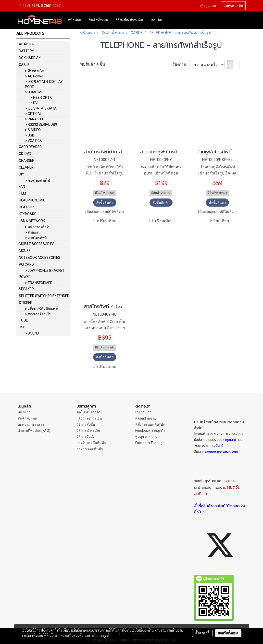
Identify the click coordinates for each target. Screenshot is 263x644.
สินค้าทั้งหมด (98, 20)
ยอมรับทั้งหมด (228, 633)
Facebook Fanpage (150, 443)
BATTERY (26, 51)
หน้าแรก (24, 412)
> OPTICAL (33, 114)
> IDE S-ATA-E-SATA (41, 108)
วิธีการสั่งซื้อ (86, 424)
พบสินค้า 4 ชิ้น (93, 64)
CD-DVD (25, 154)
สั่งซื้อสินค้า (105, 202)
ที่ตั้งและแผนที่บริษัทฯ (151, 424)
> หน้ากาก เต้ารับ (38, 227)
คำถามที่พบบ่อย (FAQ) (34, 431)
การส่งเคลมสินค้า (90, 449)
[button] (170, 20)
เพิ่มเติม (156, 20)
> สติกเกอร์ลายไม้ (38, 314)
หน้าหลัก (74, 20)
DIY (21, 174)
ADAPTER (27, 44)
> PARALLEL (34, 119)
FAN (22, 186)
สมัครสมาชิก (233, 6)
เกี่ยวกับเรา (144, 412)
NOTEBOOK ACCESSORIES (40, 258)
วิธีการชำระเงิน (88, 431)
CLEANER (26, 167)
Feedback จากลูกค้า (150, 431)
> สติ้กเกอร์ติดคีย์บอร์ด (42, 309)
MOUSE (25, 251)
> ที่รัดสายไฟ (35, 71)
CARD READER (30, 147)
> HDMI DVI (33, 92)
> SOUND (32, 333)
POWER (25, 277)
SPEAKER (26, 289)
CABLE (24, 65)
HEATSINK (27, 207)
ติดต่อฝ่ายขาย (146, 418)
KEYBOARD (28, 214)
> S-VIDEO (33, 130)
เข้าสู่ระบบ (208, 6)
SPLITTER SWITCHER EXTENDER (44, 296)
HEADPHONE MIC (32, 200)
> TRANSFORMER (39, 283)
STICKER (26, 303)
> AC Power (34, 76)
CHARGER (27, 161)
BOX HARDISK (30, 58)
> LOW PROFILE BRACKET (45, 271)
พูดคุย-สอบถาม (146, 437)
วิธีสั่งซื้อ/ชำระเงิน (129, 20)
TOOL (23, 320)
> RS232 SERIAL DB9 (41, 124)
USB (22, 327)
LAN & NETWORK (32, 221)
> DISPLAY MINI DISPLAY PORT (44, 84)
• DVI (35, 103)
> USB (30, 135)
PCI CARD (26, 264)
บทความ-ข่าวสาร (31, 424)
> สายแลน (33, 232)
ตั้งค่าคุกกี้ (202, 633)
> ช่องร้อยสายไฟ (38, 180)
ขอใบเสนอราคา (89, 412)
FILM (22, 193)
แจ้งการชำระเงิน (89, 418)
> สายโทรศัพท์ (36, 238)
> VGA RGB (33, 141)
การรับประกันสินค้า (91, 443)
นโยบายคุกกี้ (100, 635)
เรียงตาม (180, 64)
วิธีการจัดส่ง (86, 437)
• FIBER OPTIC (42, 98)
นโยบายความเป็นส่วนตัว (66, 635)
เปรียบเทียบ (107, 221)
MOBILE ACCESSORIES (37, 244)
